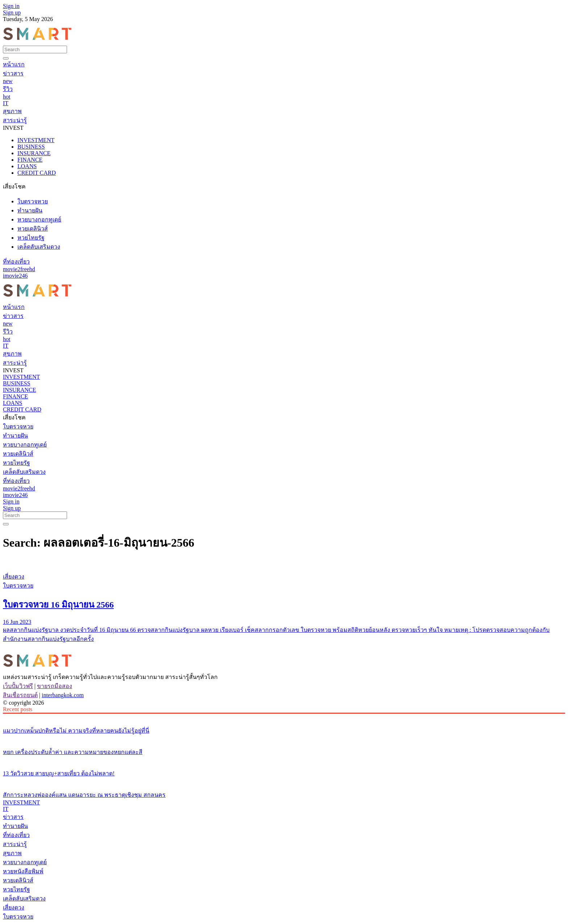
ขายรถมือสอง (55, 686)
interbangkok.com (63, 695)
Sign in (11, 6)
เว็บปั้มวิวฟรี (18, 686)
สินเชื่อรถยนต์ (20, 695)
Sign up (12, 13)
